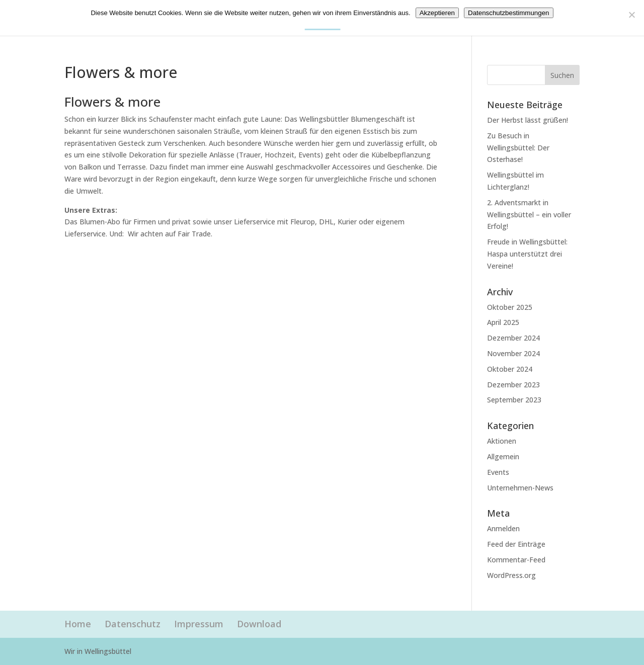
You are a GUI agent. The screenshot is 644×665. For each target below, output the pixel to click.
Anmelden (503, 528)
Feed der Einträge (516, 544)
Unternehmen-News (520, 488)
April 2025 (503, 322)
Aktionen (502, 441)
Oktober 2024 (510, 369)
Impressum (199, 624)
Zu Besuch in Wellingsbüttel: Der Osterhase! (518, 148)
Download (259, 624)
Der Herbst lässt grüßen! (528, 120)
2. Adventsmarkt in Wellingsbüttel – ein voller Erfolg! (529, 215)
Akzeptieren (437, 13)
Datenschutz (133, 624)
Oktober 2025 (510, 307)
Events (498, 472)
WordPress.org (511, 575)
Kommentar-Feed (516, 560)
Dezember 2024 (513, 338)
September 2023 (514, 400)
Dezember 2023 (513, 385)
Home (78, 624)
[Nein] (631, 15)
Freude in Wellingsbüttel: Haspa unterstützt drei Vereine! (527, 254)
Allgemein (503, 456)
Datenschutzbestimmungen (509, 13)
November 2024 (513, 353)
